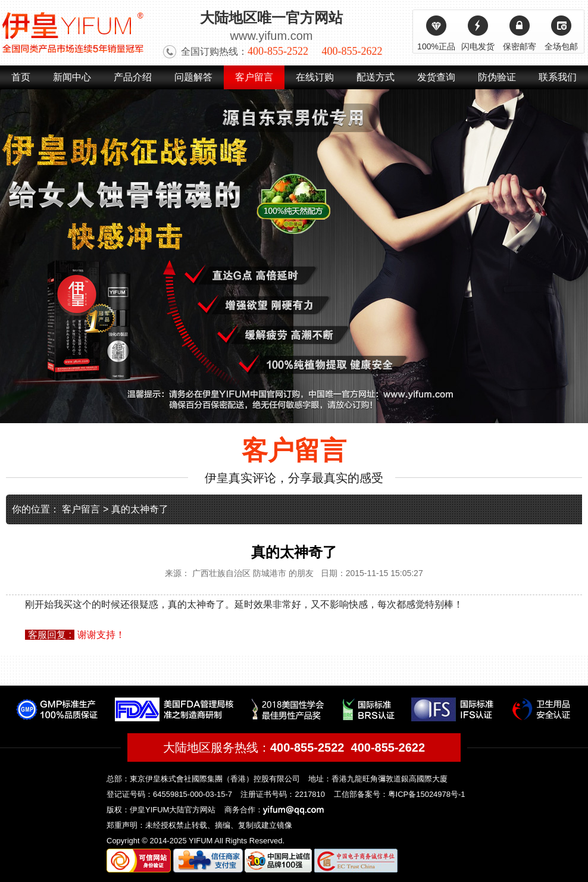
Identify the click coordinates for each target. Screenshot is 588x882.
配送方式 (376, 77)
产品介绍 (133, 77)
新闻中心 (72, 77)
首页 (21, 77)
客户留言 (254, 77)
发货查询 (436, 77)
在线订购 (315, 77)
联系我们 (558, 77)
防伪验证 (497, 77)
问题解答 (193, 77)
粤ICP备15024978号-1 (427, 794)
